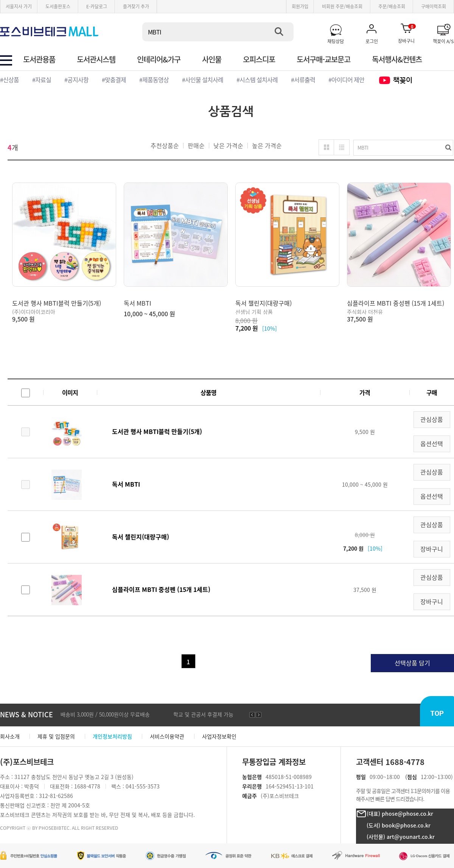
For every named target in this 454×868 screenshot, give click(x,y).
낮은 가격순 (228, 145)
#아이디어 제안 (346, 80)
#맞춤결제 (114, 80)
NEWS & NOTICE (26, 714)
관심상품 (432, 419)
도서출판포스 (58, 6)
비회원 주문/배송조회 (342, 6)
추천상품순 (165, 145)
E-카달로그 (97, 6)
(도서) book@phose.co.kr (399, 825)
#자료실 (42, 80)
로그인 (372, 41)
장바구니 (407, 33)
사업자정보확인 (219, 736)
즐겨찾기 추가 (136, 6)
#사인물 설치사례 (203, 80)
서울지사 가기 (19, 6)
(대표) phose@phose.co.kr (400, 813)
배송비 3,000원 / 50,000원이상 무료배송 (105, 714)
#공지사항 (76, 80)
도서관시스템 (96, 59)
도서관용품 (39, 59)
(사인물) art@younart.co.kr (401, 837)
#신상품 (9, 80)
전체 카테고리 (6, 60)
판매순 (196, 145)
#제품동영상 (154, 80)
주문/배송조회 (392, 6)
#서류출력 (303, 80)
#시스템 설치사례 (257, 80)
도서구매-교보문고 (323, 59)
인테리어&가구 (159, 59)
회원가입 (300, 6)
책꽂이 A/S (443, 41)
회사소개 (10, 736)
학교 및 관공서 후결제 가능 (203, 714)
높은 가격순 (267, 145)
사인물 (212, 59)
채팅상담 (336, 41)
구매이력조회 (434, 6)
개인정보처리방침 (112, 736)
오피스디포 (259, 59)
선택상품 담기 (412, 663)
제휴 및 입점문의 (56, 736)
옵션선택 (432, 443)
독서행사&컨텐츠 (397, 59)
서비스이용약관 (167, 736)
